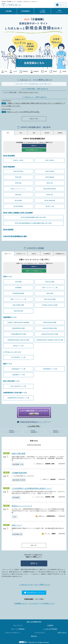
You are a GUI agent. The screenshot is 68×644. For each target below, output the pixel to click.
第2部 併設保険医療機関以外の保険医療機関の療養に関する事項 (33, 223)
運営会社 (34, 636)
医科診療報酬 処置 (17, 534)
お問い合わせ (62, 633)
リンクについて (33, 603)
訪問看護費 (18, 288)
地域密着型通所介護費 (18, 328)
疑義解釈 (60, 133)
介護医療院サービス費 (18, 375)
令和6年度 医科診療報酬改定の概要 (15, 236)
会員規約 (50, 625)
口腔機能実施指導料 (19, 473)
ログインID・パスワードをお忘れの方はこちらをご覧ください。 (34, 84)
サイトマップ (18, 625)
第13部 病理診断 (18, 206)
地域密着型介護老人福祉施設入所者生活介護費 (50, 340)
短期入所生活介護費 (50, 299)
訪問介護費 (18, 282)
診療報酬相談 (25, 11)
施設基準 (47, 133)
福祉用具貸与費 (18, 311)
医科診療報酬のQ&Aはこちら (34, 150)
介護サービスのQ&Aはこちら (34, 271)
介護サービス (8, 254)
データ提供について (47, 603)
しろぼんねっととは (26, 585)
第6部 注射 (50, 183)
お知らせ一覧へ (34, 119)
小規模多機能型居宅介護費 (18, 334)
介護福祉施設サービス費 (18, 369)
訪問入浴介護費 (50, 282)
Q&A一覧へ (34, 545)
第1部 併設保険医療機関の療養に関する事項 (33, 217)
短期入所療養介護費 (18, 305)
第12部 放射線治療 (50, 201)
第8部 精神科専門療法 (50, 189)
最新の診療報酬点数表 (34, 622)
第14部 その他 (50, 206)
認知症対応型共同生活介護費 (50, 334)
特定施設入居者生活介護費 (50, 305)
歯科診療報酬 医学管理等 (19, 480)
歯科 (21, 133)
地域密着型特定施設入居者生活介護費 (18, 340)
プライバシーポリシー (12, 633)
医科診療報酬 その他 (18, 464)
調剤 (34, 133)
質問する (34, 146)
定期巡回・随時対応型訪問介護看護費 (18, 322)
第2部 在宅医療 (50, 171)
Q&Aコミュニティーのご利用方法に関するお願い (23, 112)
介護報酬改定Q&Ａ (60, 254)
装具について (17, 525)
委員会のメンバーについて (22, 506)
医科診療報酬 (16, 497)
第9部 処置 (18, 195)
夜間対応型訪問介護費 (50, 322)
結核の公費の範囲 (18, 454)
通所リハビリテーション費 (18, 299)
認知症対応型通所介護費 (50, 328)
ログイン (61, 5)
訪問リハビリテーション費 (50, 288)
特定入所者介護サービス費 (18, 386)
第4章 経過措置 (8, 230)
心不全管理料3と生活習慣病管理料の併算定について (32, 488)
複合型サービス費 (18, 346)
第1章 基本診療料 (9, 156)
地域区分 (34, 254)
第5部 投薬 (18, 183)
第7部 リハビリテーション (18, 189)
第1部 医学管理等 (18, 171)
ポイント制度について (42, 585)
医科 (8, 133)
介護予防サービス (21, 254)
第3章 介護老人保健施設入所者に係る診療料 (18, 213)
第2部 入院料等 (50, 160)
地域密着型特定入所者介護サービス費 (18, 398)
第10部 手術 (50, 195)
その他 (15, 517)
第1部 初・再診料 (18, 160)
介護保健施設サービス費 (50, 369)
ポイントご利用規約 (18, 629)
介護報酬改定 (47, 254)
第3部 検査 (18, 177)
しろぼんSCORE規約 (50, 629)
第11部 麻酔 (18, 201)
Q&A (59, 11)
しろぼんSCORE (42, 11)
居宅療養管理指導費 (18, 293)
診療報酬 (8, 11)
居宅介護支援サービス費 (18, 357)
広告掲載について (20, 603)
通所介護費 (50, 293)
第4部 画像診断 (50, 177)
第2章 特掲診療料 (9, 167)
